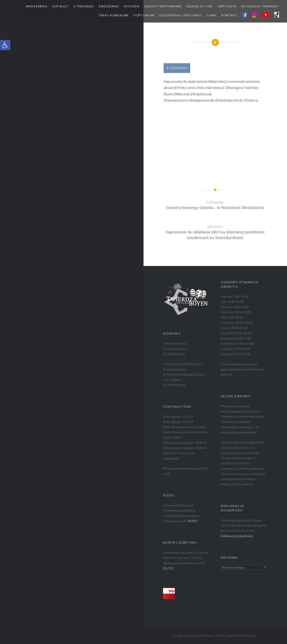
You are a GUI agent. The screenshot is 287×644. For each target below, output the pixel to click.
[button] (5, 45)
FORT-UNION (144, 15)
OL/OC (168, 568)
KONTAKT (229, 15)
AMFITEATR (227, 6)
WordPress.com (246, 636)
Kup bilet (61, 6)
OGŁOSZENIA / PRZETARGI (180, 15)
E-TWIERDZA (84, 6)
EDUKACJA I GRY (200, 6)
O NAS (211, 15)
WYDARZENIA (37, 6)
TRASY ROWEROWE (114, 15)
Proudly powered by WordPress (193, 636)
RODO (193, 521)
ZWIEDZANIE (109, 6)
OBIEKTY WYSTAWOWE (163, 6)
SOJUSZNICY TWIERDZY (260, 6)
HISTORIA (132, 6)
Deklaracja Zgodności (237, 536)
